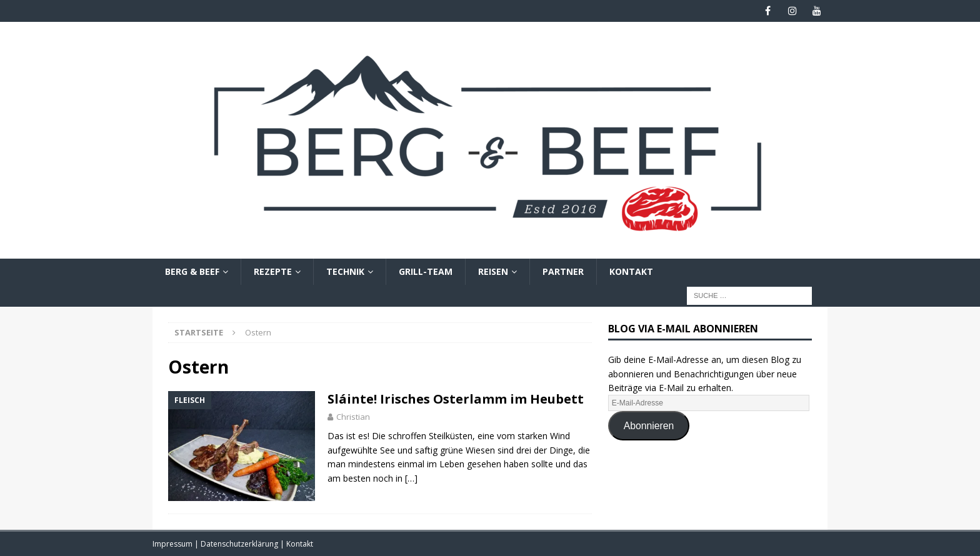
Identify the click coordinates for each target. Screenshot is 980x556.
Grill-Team (426, 271)
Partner (563, 271)
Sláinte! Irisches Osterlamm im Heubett (456, 399)
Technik (345, 271)
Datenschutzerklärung (240, 544)
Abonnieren (649, 426)
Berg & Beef (192, 271)
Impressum (173, 544)
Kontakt (631, 271)
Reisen (493, 271)
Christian (353, 417)
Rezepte (273, 271)
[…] (411, 478)
